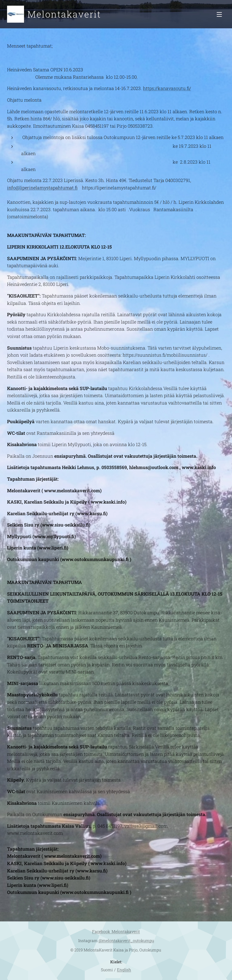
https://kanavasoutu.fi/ (167, 88)
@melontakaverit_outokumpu (126, 941)
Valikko (219, 14)
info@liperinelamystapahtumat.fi (42, 188)
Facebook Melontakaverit (116, 931)
